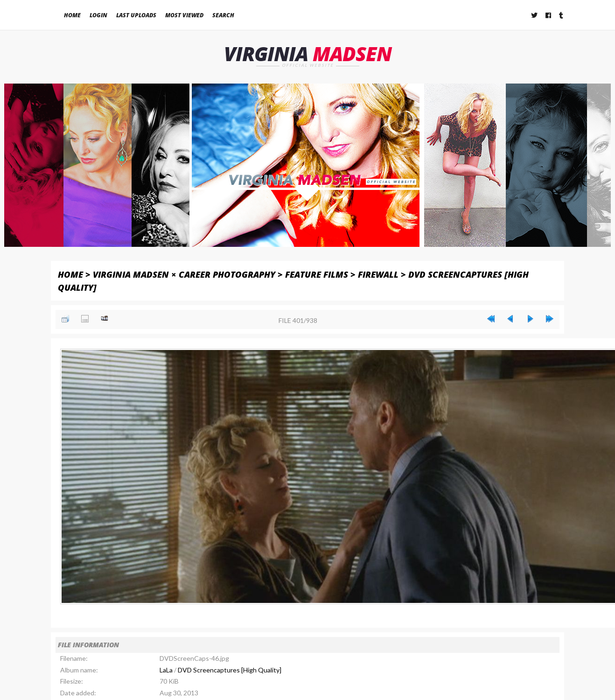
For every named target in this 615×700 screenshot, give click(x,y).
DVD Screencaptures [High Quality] (230, 670)
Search (223, 15)
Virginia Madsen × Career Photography (184, 274)
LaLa (166, 670)
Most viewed (184, 15)
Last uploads (136, 15)
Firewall (378, 274)
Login (98, 15)
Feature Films (317, 274)
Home (72, 15)
